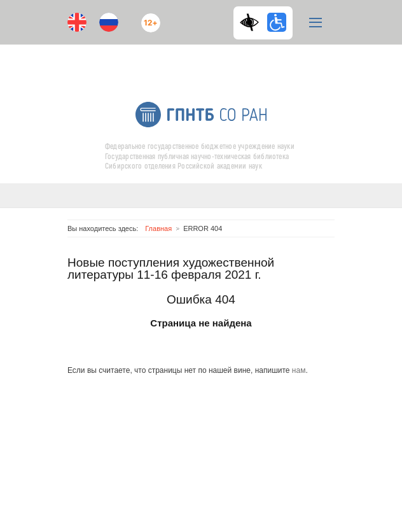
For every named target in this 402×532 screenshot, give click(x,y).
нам (299, 370)
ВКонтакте (188, 61)
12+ (148, 17)
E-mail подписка (239, 67)
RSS (212, 61)
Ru (109, 22)
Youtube (163, 61)
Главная (158, 228)
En (77, 22)
